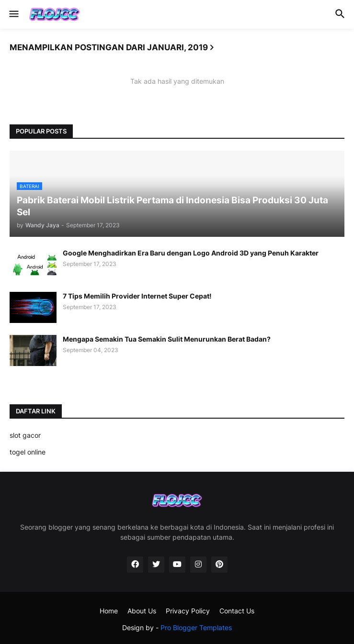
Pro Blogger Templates (196, 627)
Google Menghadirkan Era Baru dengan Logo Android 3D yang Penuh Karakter (191, 253)
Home (109, 611)
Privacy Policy (188, 611)
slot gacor (25, 435)
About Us (142, 611)
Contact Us (237, 611)
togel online (28, 452)
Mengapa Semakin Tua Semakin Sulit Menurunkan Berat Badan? (167, 339)
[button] (13, 14)
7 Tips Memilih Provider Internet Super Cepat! (137, 296)
